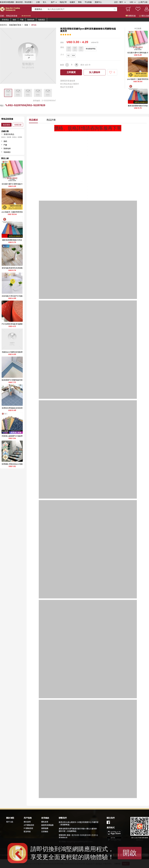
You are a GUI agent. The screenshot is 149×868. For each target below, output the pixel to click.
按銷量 (9, 137)
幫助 (80, 2)
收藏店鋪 (18, 125)
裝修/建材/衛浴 (15, 25)
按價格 (20, 137)
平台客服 (88, 2)
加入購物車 (95, 72)
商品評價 (51, 120)
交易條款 (45, 832)
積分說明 (27, 822)
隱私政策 (45, 822)
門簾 (22, 20)
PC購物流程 (28, 828)
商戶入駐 (144, 2)
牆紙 (14, 20)
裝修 (26, 25)
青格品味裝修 (12, 16)
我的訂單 (63, 2)
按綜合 (3, 137)
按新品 (14, 137)
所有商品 (5, 20)
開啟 (130, 853)
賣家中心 (98, 2)
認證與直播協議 (47, 825)
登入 (45, 2)
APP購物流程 (29, 825)
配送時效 (27, 832)
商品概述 (33, 120)
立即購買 (71, 72)
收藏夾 (72, 2)
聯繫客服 (131, 16)
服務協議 (45, 828)
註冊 (38, 2)
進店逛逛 (6, 125)
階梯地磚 (31, 20)
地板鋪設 (42, 20)
